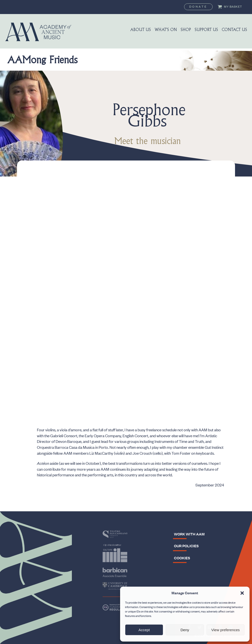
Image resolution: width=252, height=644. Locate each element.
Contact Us (234, 30)
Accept (144, 630)
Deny (185, 630)
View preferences (226, 630)
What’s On (166, 30)
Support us (206, 30)
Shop (186, 30)
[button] (242, 593)
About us (141, 30)
